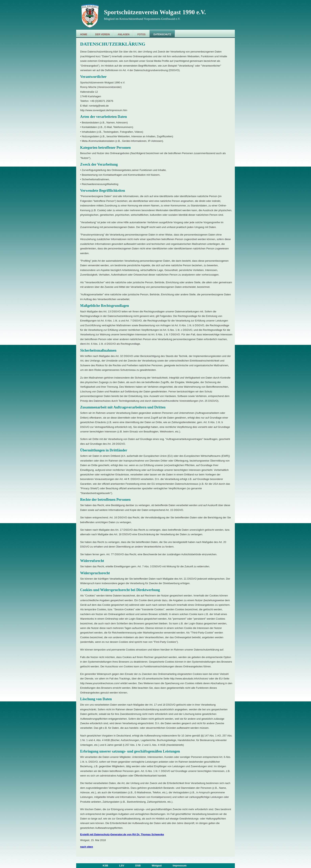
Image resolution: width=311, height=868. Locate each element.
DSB (138, 866)
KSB (105, 866)
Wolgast (157, 866)
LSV (122, 866)
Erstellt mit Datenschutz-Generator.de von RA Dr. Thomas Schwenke (122, 834)
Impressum (180, 866)
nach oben (87, 847)
